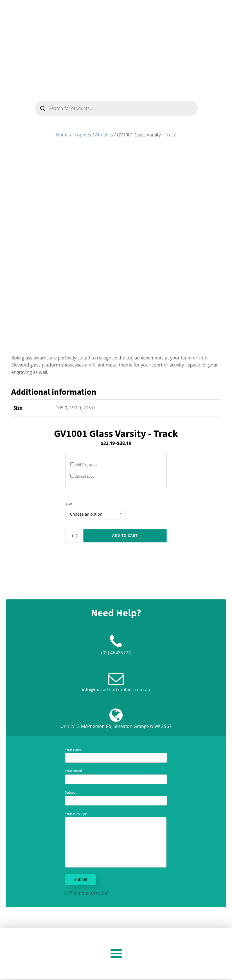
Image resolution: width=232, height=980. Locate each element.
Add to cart (125, 536)
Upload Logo (83, 476)
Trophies (82, 135)
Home (62, 135)
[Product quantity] (73, 536)
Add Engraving (84, 465)
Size (69, 503)
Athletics (104, 135)
